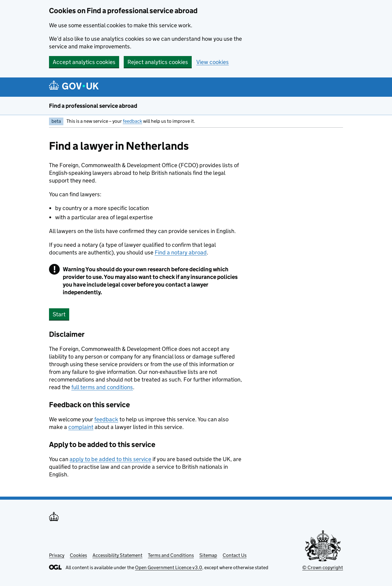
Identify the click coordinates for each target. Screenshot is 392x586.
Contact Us (235, 555)
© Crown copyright (323, 567)
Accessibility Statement (117, 555)
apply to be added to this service (110, 459)
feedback (132, 121)
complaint (81, 427)
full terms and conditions (102, 387)
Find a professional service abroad (93, 106)
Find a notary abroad (181, 252)
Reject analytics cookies (158, 62)
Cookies (78, 555)
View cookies (213, 62)
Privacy (57, 555)
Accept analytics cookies (84, 62)
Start (59, 314)
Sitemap (208, 555)
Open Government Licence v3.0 (169, 567)
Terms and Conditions (171, 555)
